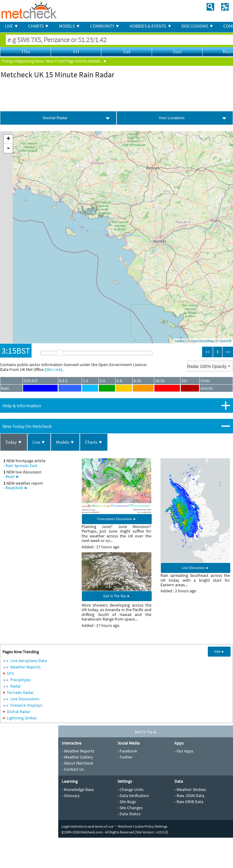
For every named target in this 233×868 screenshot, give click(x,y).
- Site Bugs (127, 802)
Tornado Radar (20, 692)
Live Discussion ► (195, 568)
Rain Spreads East (21, 466)
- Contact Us (73, 769)
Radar (16, 686)
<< (207, 352)
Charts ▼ (94, 442)
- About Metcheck (78, 763)
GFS (10, 673)
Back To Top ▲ (146, 732)
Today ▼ (14, 442)
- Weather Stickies (190, 789)
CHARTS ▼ (39, 26)
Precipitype (20, 680)
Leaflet (180, 341)
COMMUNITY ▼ (105, 26)
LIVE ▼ (12, 26)
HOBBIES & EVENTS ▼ (150, 26)
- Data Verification (133, 796)
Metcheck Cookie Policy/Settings (143, 826)
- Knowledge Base (78, 789)
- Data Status (129, 814)
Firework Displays (26, 705)
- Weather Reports (78, 751)
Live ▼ (39, 442)
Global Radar (19, 712)
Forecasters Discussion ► (117, 519)
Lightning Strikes (22, 718)
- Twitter (125, 757)
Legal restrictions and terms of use (87, 826)
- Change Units (130, 789)
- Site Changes (130, 808)
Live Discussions (25, 699)
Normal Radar (55, 118)
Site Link (53, 369)
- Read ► (12, 476)
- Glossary (71, 796)
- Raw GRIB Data (189, 802)
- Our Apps (184, 751)
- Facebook (127, 751)
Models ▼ (65, 442)
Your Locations (172, 118)
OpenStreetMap (203, 341)
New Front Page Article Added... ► (77, 61)
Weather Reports (25, 667)
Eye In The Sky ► (117, 596)
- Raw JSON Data (189, 796)
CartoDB (225, 341)
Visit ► (219, 651)
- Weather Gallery (78, 757)
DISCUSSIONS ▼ (198, 26)
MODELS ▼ (70, 26)
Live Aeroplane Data (29, 661)
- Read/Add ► (16, 488)
